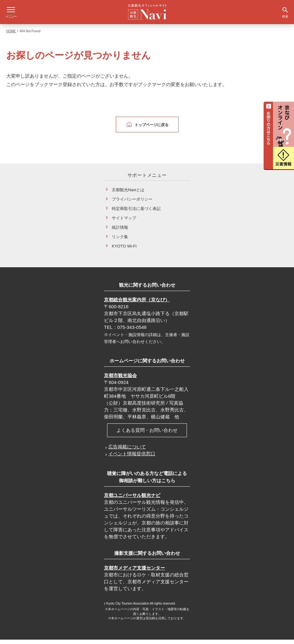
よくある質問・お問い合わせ (147, 434)
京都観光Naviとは (128, 194)
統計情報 (120, 232)
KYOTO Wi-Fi (124, 250)
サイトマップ (124, 222)
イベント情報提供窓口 (132, 458)
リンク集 (120, 241)
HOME (11, 36)
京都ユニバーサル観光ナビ (132, 500)
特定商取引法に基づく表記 (136, 213)
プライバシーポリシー (132, 204)
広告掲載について (127, 451)
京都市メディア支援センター (134, 572)
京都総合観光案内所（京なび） (137, 304)
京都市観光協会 (120, 380)
